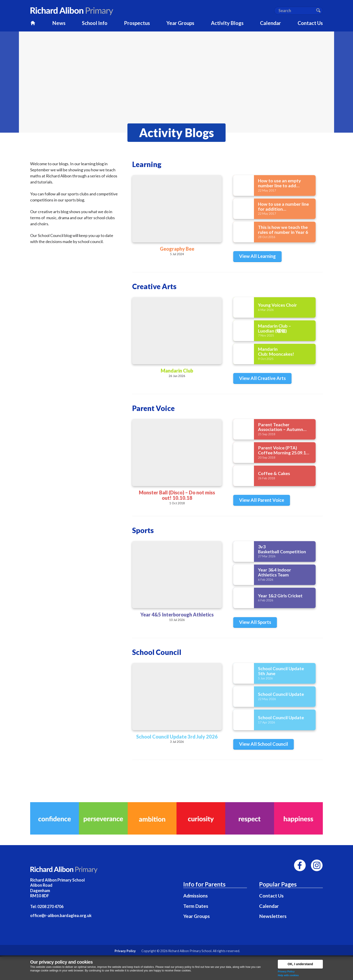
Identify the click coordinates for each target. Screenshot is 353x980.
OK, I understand (300, 964)
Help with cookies (288, 975)
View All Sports (255, 622)
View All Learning (257, 256)
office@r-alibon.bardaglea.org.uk (61, 915)
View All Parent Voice (262, 500)
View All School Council (264, 744)
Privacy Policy (286, 971)
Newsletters (273, 916)
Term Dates (196, 906)
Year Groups (197, 916)
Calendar (269, 906)
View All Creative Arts (262, 378)
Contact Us (271, 896)
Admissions (196, 896)
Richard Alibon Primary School (190, 951)
